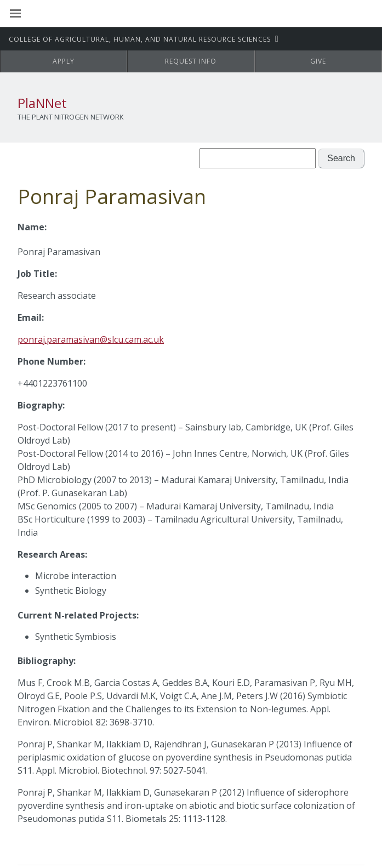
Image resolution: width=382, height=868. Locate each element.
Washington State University (191, 13)
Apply (64, 61)
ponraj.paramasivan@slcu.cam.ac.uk (91, 339)
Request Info (191, 61)
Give (318, 61)
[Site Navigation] (27, 14)
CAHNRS (141, 39)
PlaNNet (42, 103)
